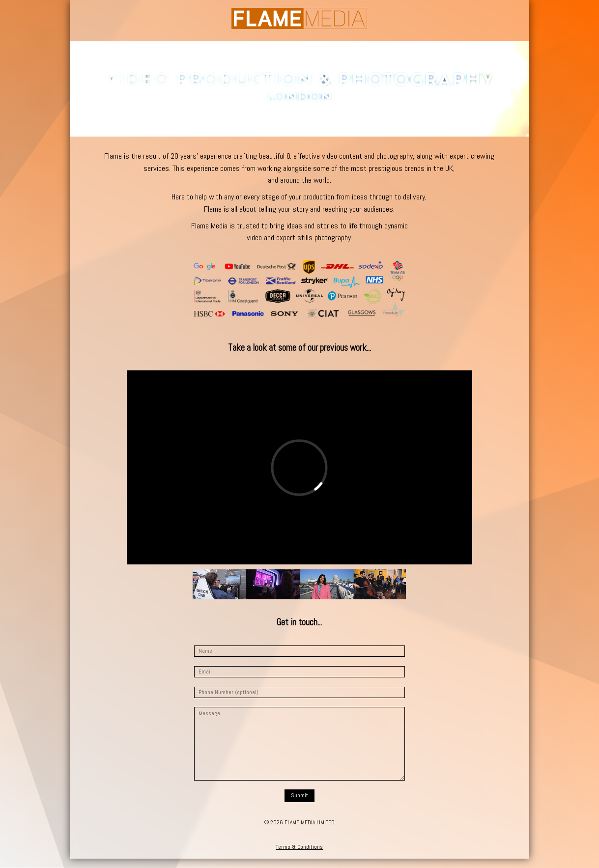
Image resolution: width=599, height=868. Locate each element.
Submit (299, 795)
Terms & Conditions (299, 847)
